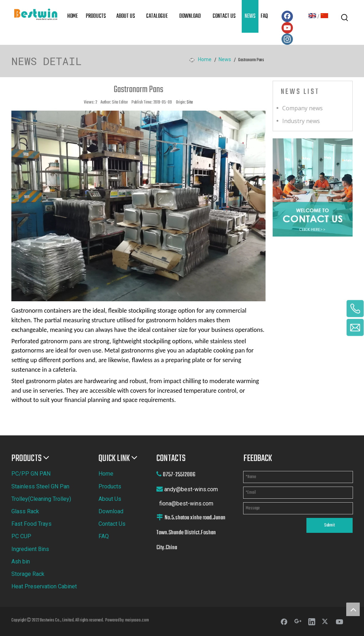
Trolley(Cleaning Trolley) (41, 499)
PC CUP (21, 536)
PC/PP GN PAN (31, 474)
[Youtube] (287, 28)
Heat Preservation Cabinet (44, 586)
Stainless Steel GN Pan (40, 486)
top (353, 609)
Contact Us (112, 524)
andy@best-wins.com (191, 489)
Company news (303, 108)
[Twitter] (326, 621)
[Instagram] (287, 39)
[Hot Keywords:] (345, 18)
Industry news (301, 121)
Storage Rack (28, 574)
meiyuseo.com (137, 620)
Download (111, 511)
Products (110, 486)
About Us (110, 499)
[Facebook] (287, 16)
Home (106, 474)
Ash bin (21, 561)
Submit (330, 525)
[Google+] (298, 621)
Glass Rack (25, 511)
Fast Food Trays (31, 524)
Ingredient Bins (30, 549)
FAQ (104, 536)
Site (190, 102)
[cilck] (313, 187)
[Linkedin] (312, 621)
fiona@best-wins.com (186, 503)
